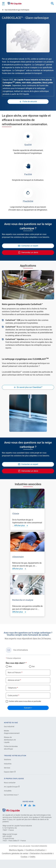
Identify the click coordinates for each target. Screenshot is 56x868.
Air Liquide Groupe (12, 787)
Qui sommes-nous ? (11, 795)
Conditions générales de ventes (15, 854)
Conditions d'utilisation (35, 850)
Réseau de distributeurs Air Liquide (10, 740)
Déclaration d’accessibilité (41, 854)
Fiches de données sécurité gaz (11, 748)
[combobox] (52, 4)
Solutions (7, 760)
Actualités (8, 791)
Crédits (32, 857)
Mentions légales (16, 850)
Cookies (24, 857)
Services (7, 768)
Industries (8, 764)
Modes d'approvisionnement (12, 732)
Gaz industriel (9, 727)
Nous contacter (10, 783)
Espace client (10, 772)
